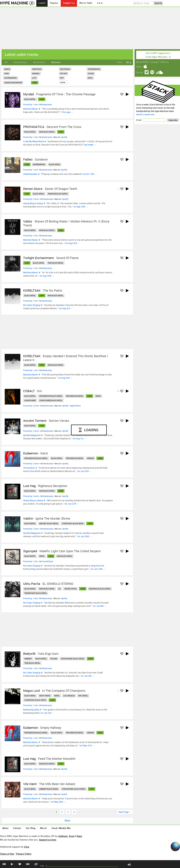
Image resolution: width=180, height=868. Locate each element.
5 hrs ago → (67, 112)
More (67, 820)
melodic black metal (49, 523)
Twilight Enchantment (39, 258)
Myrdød (28, 94)
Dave (79, 836)
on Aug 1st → (79, 438)
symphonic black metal (73, 523)
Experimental (94, 69)
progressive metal (75, 396)
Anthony (63, 836)
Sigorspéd (30, 551)
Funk (7, 73)
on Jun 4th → (88, 676)
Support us (69, 3)
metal (98, 396)
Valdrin (28, 518)
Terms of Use (7, 854)
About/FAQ (142, 62)
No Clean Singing (32, 305)
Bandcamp (47, 104)
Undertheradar (30, 174)
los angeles (69, 696)
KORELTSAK (32, 290)
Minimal (36, 73)
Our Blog (31, 828)
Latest (42, 3)
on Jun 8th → (100, 606)
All (6, 62)
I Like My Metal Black (33, 141)
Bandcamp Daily (31, 710)
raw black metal (47, 132)
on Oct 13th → (90, 174)
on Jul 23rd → (84, 471)
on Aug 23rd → (72, 243)
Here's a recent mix (145, 114)
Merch (165, 62)
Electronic (65, 69)
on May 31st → (87, 745)
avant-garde (30, 400)
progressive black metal (51, 396)
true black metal (32, 663)
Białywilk (29, 654)
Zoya (71, 836)
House (91, 73)
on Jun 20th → (85, 536)
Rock (90, 78)
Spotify (64, 137)
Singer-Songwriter (13, 83)
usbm (35, 83)
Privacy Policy (24, 854)
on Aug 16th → (47, 276)
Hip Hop (64, 73)
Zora (27, 847)
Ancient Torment (35, 421)
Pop (62, 78)
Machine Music (31, 109)
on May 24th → (58, 802)
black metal (30, 99)
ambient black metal (49, 789)
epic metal (83, 696)
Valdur (28, 221)
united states (70, 589)
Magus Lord (31, 691)
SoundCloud (48, 561)
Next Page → (125, 812)
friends (90, 458)
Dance (7, 69)
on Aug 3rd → (66, 308)
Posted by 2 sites (31, 199)
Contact (155, 62)
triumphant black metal (36, 593)
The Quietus (29, 468)
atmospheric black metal (73, 659)
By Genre (56, 62)
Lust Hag (29, 486)
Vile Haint (30, 784)
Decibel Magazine (32, 435)
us (59, 589)
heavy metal (45, 696)
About (5, 828)
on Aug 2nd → (65, 378)
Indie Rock (37, 69)
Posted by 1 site (30, 104)
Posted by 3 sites (31, 406)
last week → (90, 145)
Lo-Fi (34, 78)
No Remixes (39, 62)
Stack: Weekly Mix (61, 828)
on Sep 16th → (81, 207)
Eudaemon (31, 453)
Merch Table (86, 3)
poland (54, 659)
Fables (28, 159)
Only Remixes (20, 62)
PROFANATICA (34, 127)
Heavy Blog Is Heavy (33, 203)
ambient (28, 659)
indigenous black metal (100, 589)
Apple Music (75, 406)
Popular (54, 3)
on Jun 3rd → (47, 713)
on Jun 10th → (98, 569)
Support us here (48, 840)
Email (139, 120)
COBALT (29, 391)
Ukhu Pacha (32, 584)
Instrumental (11, 78)
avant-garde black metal (51, 400)
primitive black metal (58, 194)
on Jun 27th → (72, 504)
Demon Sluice (33, 189)
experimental (39, 164)
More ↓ (63, 82)
